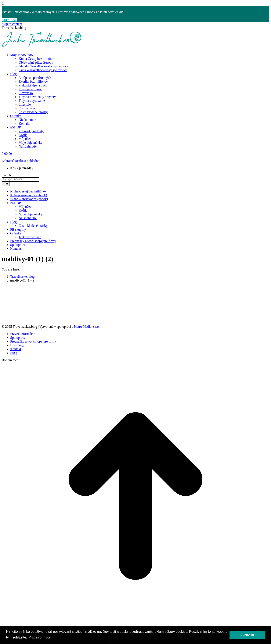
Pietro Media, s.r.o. (87, 327)
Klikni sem (9, 20)
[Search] (20, 179)
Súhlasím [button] (247, 635)
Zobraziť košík (12, 161)
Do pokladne (30, 161)
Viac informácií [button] (40, 637)
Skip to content (12, 24)
